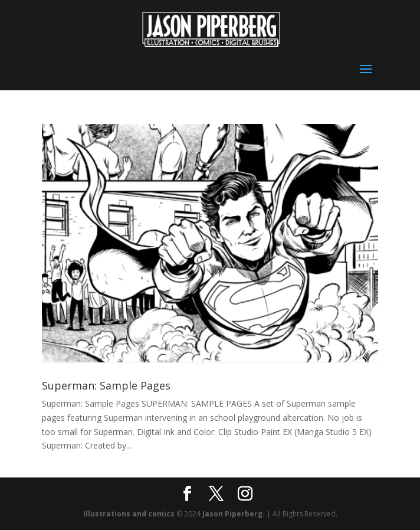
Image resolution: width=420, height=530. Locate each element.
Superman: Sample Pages (106, 385)
